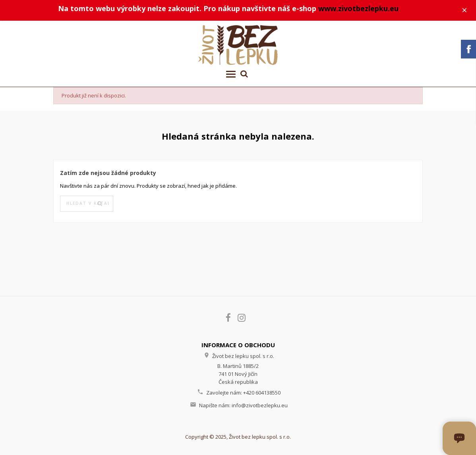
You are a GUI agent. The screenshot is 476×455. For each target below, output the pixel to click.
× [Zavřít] (464, 10)
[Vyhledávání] (87, 204)
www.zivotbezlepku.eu (358, 8)
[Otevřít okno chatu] (459, 438)
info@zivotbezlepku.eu (260, 405)
